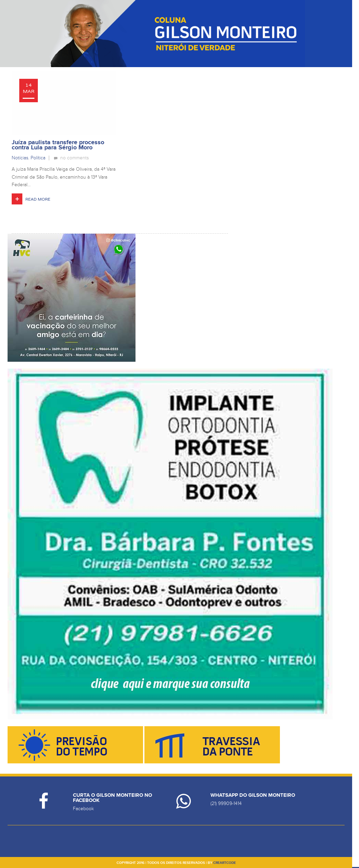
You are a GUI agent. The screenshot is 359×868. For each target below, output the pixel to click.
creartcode (225, 863)
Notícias (20, 158)
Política (38, 158)
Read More (38, 199)
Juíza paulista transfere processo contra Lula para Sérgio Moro (58, 145)
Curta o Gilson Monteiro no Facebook (112, 798)
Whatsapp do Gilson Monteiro (253, 795)
